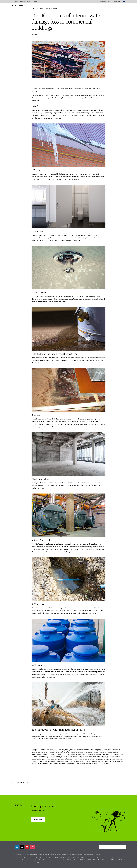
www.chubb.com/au (52, 756)
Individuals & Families (25, 2)
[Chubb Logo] (18, 6)
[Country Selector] (124, 1)
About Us (110, 2)
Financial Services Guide (73, 854)
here (123, 860)
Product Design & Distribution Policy (39, 854)
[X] (22, 847)
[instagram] (32, 847)
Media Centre (117, 2)
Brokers (35, 2)
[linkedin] (17, 847)
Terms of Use (51, 854)
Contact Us (103, 2)
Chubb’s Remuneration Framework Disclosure (90, 854)
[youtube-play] (27, 847)
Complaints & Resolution (61, 854)
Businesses (15, 2)
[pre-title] (44, 9)
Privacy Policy (26, 854)
